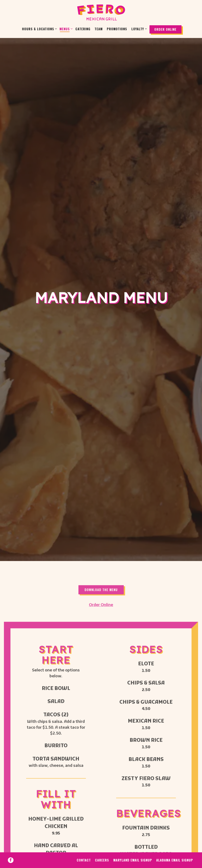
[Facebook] (11, 852)
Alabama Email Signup (175, 852)
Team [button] (99, 29)
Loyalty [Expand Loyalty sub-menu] (138, 29)
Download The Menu (101, 491)
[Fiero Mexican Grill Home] (101, 13)
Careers (102, 852)
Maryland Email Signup (133, 852)
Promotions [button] (117, 29)
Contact (84, 852)
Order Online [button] (165, 29)
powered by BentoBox (101, 864)
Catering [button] (83, 29)
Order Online (101, 506)
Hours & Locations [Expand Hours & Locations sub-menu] (39, 29)
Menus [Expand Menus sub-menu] (65, 29)
